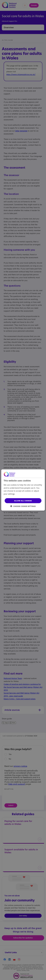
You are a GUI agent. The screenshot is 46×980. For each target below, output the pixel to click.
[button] (23, 506)
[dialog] (23, 490)
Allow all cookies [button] (23, 501)
